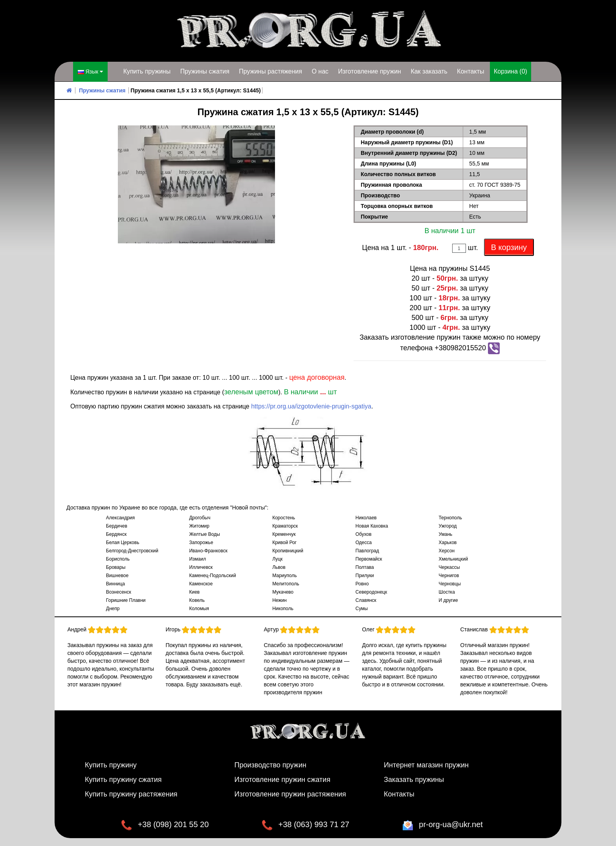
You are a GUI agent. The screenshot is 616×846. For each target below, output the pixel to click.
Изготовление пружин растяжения (290, 794)
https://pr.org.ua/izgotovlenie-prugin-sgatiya (311, 406)
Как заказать (429, 71)
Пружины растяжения (270, 71)
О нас (320, 71)
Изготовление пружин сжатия (282, 780)
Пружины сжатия (205, 71)
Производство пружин (270, 765)
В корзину (509, 247)
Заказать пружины (414, 780)
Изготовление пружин (369, 71)
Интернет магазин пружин (426, 765)
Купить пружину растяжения (131, 794)
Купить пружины (147, 71)
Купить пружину (111, 765)
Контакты (470, 71)
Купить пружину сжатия (123, 780)
